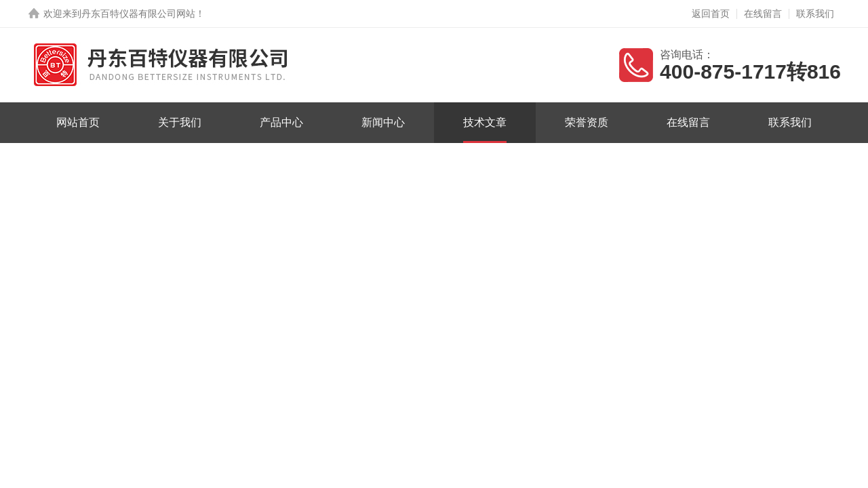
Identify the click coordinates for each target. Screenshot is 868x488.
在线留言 (763, 14)
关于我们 (180, 122)
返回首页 (711, 14)
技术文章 (485, 122)
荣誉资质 (587, 122)
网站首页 (78, 122)
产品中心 (281, 122)
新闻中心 (383, 122)
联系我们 (815, 14)
